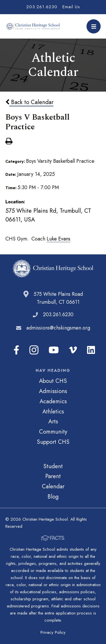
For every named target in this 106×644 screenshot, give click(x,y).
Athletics (53, 411)
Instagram (34, 350)
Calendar (53, 486)
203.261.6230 (42, 7)
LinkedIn (91, 350)
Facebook (16, 350)
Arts (53, 421)
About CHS (53, 381)
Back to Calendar (29, 102)
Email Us (71, 7)
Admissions (53, 391)
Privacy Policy (53, 632)
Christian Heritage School (34, 26)
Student (53, 466)
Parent (53, 476)
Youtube (54, 350)
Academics (53, 401)
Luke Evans (59, 239)
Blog (53, 497)
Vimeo (73, 350)
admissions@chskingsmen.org (58, 328)
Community (53, 432)
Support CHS (53, 442)
